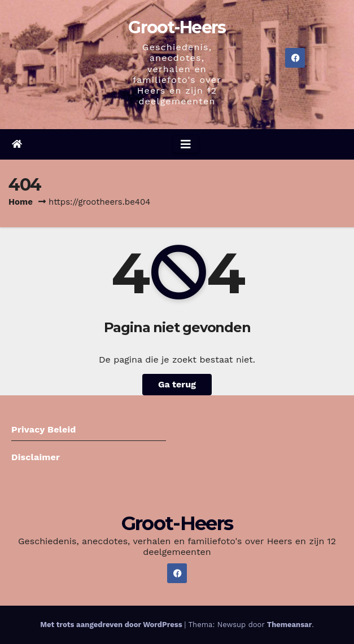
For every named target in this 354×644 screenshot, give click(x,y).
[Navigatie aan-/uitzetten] (186, 144)
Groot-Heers (177, 27)
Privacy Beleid (44, 429)
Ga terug (177, 384)
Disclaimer (36, 457)
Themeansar (289, 625)
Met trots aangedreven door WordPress (112, 625)
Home (21, 202)
